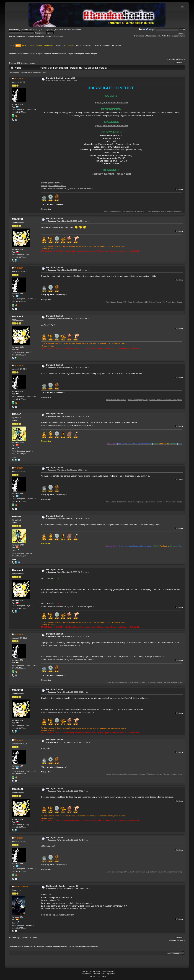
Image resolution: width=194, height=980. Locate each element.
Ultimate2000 (22, 886)
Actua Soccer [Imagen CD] (148, 211)
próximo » (180, 59)
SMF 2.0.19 (87, 971)
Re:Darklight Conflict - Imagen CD (62, 886)
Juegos (150, 30)
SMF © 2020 (96, 971)
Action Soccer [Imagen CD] (126, 211)
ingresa (41, 30)
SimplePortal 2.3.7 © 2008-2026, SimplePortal (98, 974)
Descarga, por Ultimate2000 (54, 186)
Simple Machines (108, 971)
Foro (142, 30)
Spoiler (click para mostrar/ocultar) (111, 102)
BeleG (18, 414)
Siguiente (25, 63)
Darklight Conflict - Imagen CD (61, 78)
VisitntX (19, 78)
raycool (19, 219)
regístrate (49, 30)
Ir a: (168, 953)
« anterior (171, 59)
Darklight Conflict (55, 218)
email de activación (72, 30)
